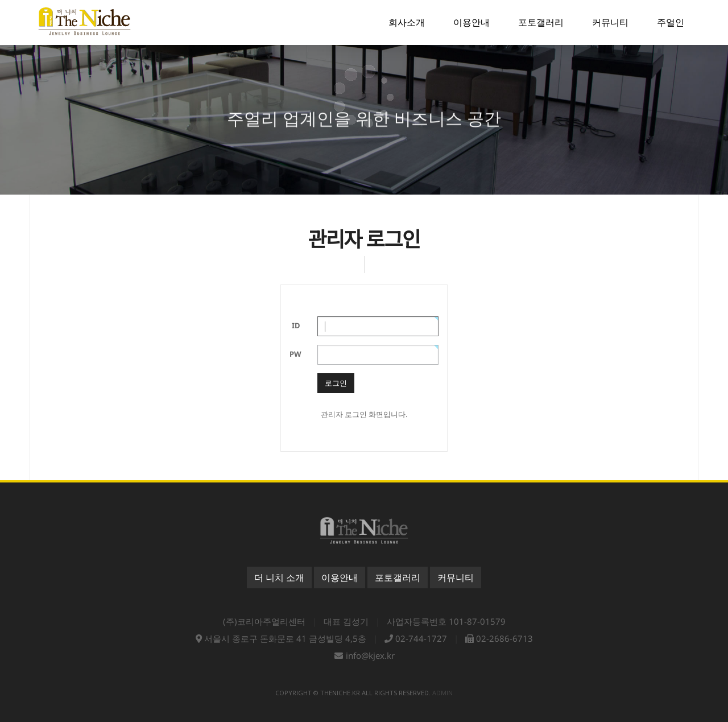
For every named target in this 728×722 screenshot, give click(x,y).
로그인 (336, 383)
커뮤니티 (456, 577)
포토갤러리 (398, 577)
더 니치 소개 (279, 577)
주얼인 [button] (671, 22)
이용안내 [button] (471, 22)
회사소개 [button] (407, 22)
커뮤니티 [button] (610, 22)
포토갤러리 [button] (541, 22)
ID (296, 325)
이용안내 (340, 577)
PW (295, 354)
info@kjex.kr (370, 655)
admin (442, 693)
